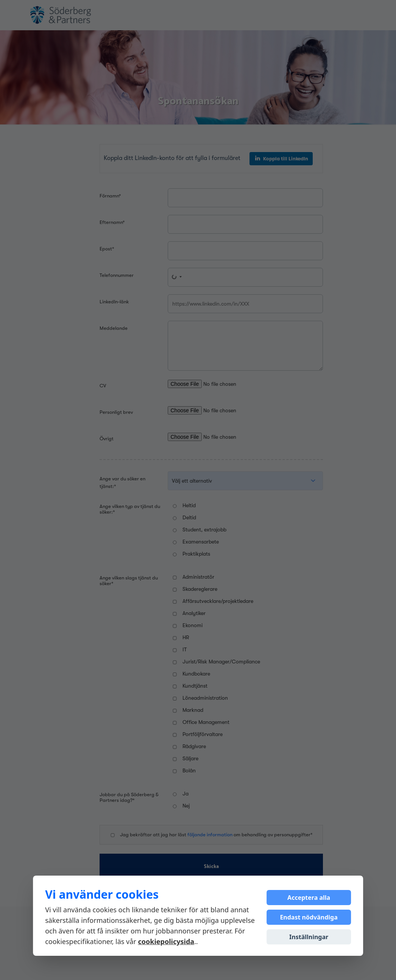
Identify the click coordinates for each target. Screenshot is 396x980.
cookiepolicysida (166, 941)
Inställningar (309, 937)
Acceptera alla (309, 898)
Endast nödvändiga (309, 917)
